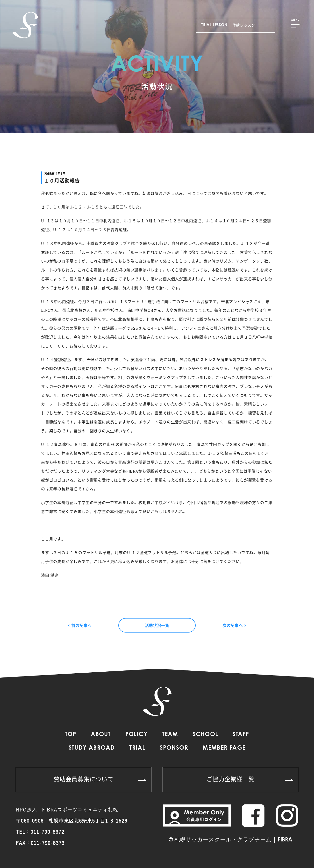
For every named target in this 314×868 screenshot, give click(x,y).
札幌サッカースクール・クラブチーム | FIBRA (233, 840)
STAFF (241, 735)
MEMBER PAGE (224, 748)
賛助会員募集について (100, 779)
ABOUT (101, 735)
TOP (71, 735)
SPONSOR (174, 748)
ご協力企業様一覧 (250, 779)
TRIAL (137, 748)
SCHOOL (205, 735)
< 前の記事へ (80, 625)
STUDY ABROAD (92, 748)
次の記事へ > (234, 625)
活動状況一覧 (157, 625)
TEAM (170, 735)
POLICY (136, 735)
